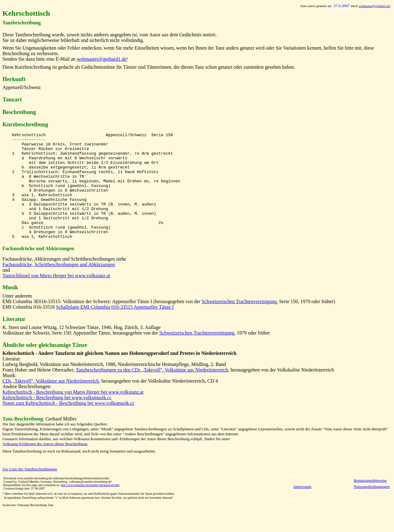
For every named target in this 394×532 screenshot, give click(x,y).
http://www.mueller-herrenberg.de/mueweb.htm (90, 506)
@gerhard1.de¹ (375, 6)
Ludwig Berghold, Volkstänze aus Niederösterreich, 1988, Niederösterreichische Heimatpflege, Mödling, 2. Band (114, 386)
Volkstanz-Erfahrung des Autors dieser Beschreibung (45, 465)
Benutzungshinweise (370, 502)
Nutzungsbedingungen (372, 508)
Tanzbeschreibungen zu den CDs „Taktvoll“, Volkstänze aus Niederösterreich (152, 391)
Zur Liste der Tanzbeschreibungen (30, 490)
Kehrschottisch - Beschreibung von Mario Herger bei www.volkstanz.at (73, 413)
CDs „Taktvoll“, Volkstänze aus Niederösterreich (51, 402)
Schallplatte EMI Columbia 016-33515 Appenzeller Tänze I (115, 328)
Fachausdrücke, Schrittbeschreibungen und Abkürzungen (59, 286)
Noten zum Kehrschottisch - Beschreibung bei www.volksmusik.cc (68, 424)
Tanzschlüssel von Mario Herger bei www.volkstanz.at (56, 297)
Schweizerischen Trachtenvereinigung (239, 323)
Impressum (303, 508)
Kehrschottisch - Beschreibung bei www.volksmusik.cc (57, 419)
